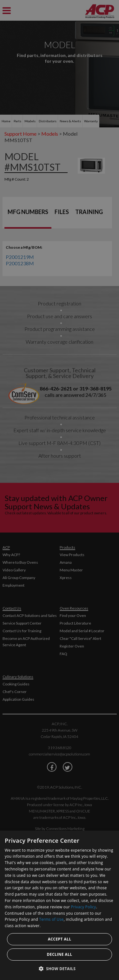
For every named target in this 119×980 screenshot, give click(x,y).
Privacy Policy (84, 907)
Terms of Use (51, 919)
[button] (60, 969)
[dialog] (60, 905)
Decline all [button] (60, 954)
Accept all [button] (60, 939)
